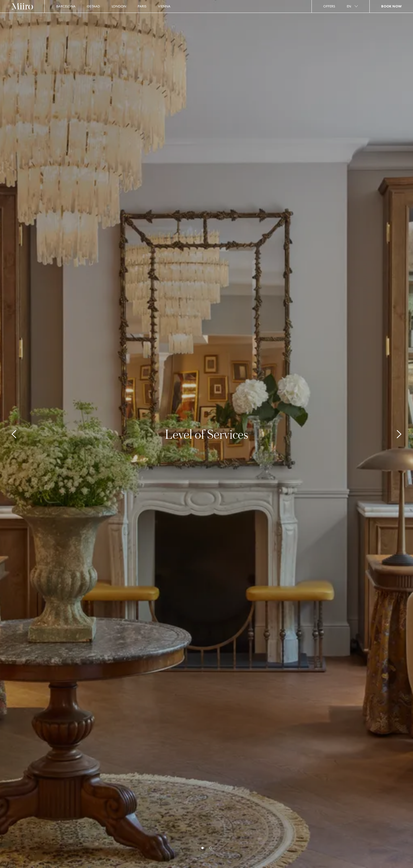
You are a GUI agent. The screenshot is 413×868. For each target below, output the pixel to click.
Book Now (391, 6)
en (352, 6)
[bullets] (202, 848)
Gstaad (93, 6)
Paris (142, 6)
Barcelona (66, 6)
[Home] (22, 6)
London (119, 6)
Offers (329, 6)
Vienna (164, 6)
